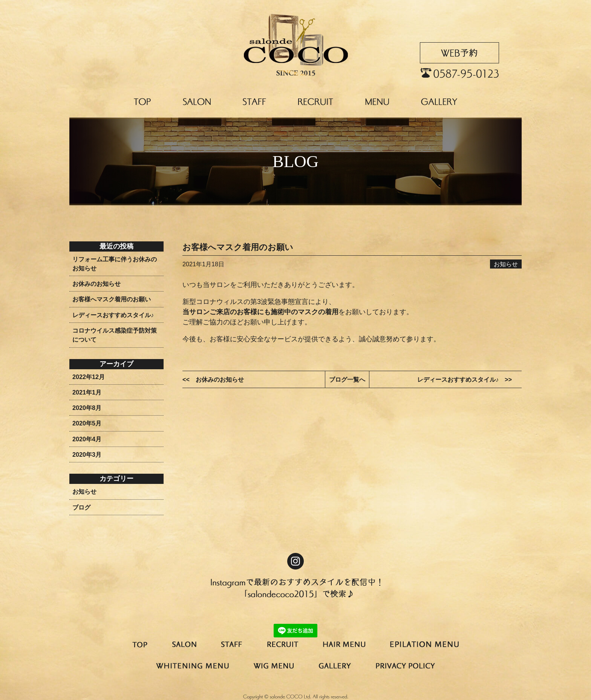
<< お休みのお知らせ (213, 379)
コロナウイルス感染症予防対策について (115, 335)
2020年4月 (87, 439)
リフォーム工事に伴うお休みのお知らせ (115, 264)
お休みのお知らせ (96, 284)
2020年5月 (87, 423)
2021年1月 (87, 392)
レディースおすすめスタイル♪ (113, 315)
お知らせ (84, 491)
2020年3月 (87, 454)
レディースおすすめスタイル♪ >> (465, 379)
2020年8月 (87, 408)
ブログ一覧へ (347, 379)
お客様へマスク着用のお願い (112, 299)
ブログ (81, 507)
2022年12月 (89, 377)
